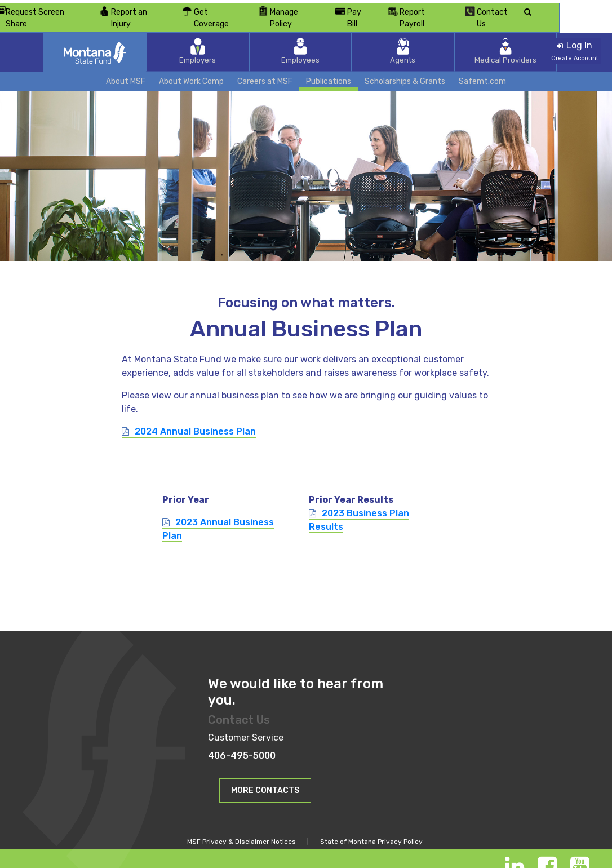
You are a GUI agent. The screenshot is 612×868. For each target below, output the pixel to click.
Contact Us (541, 8)
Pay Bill (398, 8)
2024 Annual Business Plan (195, 416)
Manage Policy (331, 8)
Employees (306, 36)
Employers (233, 36)
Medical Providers (453, 36)
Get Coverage (250, 8)
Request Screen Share (71, 9)
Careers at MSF (265, 66)
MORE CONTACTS (265, 775)
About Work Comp (191, 66)
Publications (329, 66)
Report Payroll (466, 8)
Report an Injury (168, 8)
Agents (380, 36)
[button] (265, 775)
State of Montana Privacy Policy (371, 826)
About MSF (126, 66)
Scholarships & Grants (405, 66)
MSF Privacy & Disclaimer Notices (241, 826)
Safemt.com (482, 66)
